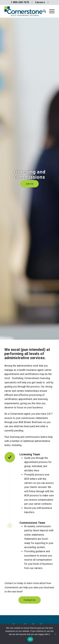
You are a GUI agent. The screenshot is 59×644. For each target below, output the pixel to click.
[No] (55, 634)
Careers (40, 2)
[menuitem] (43, 11)
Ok (30, 639)
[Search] (43, 11)
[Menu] (50, 11)
